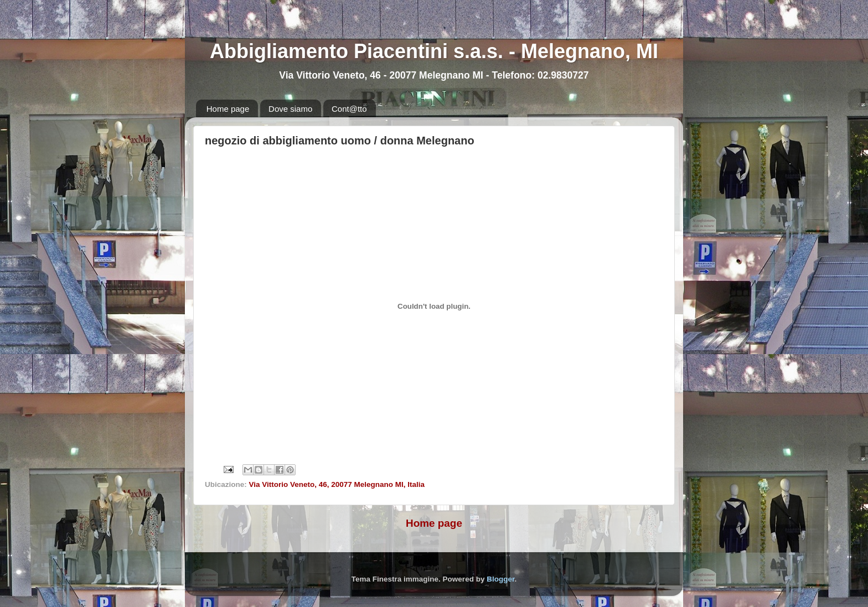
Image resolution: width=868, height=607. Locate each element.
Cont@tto (349, 109)
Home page (228, 109)
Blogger (500, 579)
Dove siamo (290, 109)
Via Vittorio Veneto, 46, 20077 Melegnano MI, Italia (337, 484)
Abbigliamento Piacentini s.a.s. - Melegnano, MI (434, 51)
